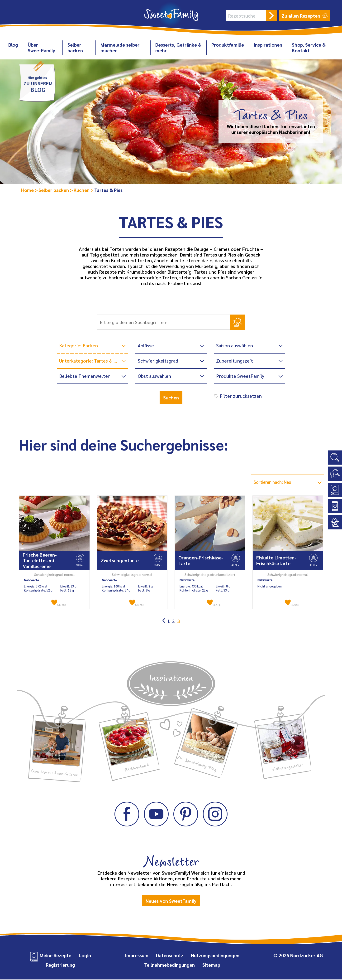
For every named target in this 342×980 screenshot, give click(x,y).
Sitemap (211, 965)
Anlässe (146, 345)
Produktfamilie (228, 45)
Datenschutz (170, 956)
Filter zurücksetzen (237, 396)
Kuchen (82, 190)
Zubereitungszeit (235, 361)
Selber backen (75, 48)
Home (28, 190)
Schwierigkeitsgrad (158, 361)
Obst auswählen (154, 376)
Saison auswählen (235, 345)
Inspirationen (268, 45)
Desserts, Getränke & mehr (178, 48)
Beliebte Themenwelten (85, 376)
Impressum (137, 956)
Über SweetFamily (41, 48)
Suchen (171, 398)
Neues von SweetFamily (171, 901)
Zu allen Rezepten (305, 16)
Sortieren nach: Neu (275, 482)
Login (85, 956)
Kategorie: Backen (78, 345)
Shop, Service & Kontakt (309, 48)
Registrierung (60, 965)
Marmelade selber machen (120, 48)
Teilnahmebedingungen (169, 965)
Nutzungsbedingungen (215, 956)
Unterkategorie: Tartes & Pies (91, 361)
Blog (13, 45)
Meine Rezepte (55, 956)
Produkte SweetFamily (240, 376)
